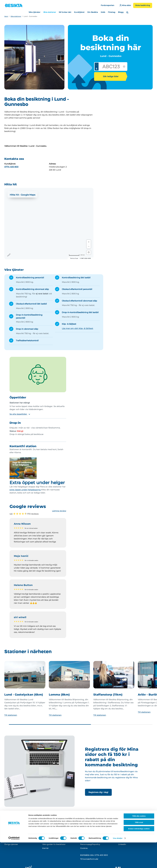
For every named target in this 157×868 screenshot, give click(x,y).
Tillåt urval (139, 848)
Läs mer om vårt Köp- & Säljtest (77, 328)
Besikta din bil (49, 833)
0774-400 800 (11, 167)
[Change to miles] (77, 255)
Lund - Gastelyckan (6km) (24, 695)
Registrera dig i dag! (98, 792)
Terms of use (74, 258)
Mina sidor (125, 5)
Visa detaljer (118, 864)
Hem (6, 16)
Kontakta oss (86, 833)
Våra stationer (50, 12)
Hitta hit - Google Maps (23, 195)
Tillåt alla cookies (139, 842)
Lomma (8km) (59, 695)
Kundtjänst (79, 12)
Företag (112, 12)
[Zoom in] (89, 242)
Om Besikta (93, 12)
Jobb (103, 12)
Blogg (121, 12)
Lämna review (59, 511)
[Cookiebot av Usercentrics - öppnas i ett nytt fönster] (14, 864)
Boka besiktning (143, 5)
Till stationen (11, 715)
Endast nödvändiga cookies (139, 854)
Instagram (123, 833)
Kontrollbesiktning (13, 833)
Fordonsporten (108, 5)
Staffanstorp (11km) (108, 695)
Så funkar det (65, 12)
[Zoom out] (89, 246)
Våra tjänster (34, 12)
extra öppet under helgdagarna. (25, 490)
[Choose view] (89, 252)
